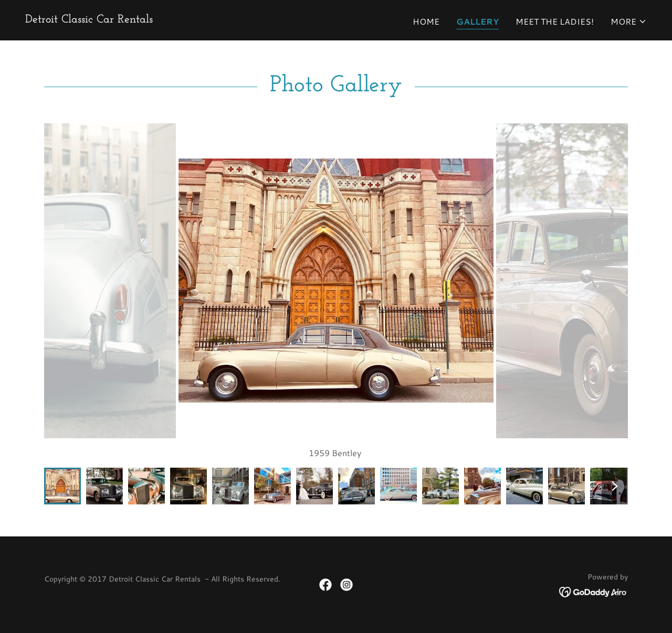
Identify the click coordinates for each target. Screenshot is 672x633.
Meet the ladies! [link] (555, 21)
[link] (89, 19)
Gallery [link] (477, 21)
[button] (629, 22)
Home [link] (426, 21)
